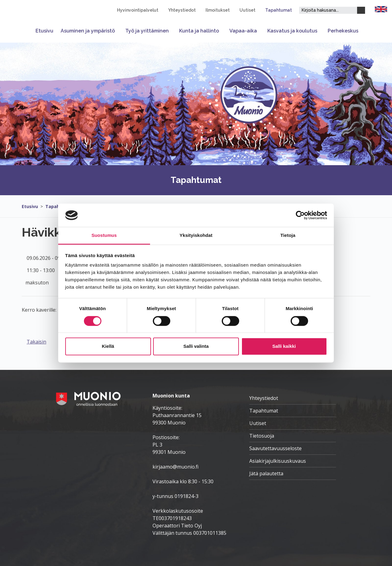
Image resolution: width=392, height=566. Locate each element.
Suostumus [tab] (104, 236)
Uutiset (247, 10)
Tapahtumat (279, 10)
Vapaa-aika (243, 31)
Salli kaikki (284, 346)
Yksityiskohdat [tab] (196, 236)
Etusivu (44, 31)
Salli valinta (196, 346)
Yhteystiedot (182, 10)
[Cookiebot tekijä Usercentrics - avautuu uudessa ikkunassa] (300, 215)
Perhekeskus (343, 31)
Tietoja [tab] (288, 236)
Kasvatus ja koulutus (292, 31)
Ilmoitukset (218, 10)
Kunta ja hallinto (199, 31)
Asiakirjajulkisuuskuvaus (278, 461)
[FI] (381, 9)
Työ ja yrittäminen (147, 31)
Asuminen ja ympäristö (88, 31)
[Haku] (361, 10)
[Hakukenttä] (328, 10)
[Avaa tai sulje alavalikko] (118, 31)
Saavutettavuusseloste (275, 448)
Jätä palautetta (266, 473)
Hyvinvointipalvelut (138, 10)
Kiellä (108, 346)
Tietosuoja (262, 436)
